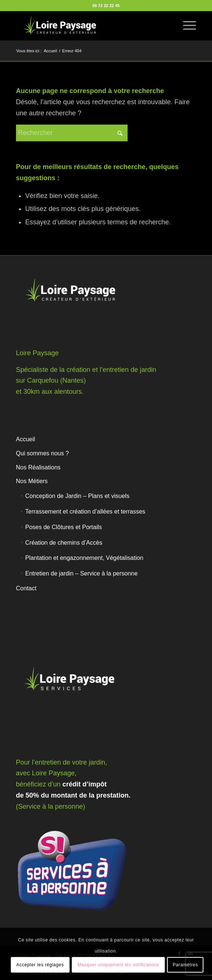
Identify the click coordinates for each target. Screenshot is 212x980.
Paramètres (185, 965)
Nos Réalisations (38, 467)
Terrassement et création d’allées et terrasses (85, 512)
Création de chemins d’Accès (64, 543)
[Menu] (186, 26)
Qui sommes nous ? (42, 453)
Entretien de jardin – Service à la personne (81, 573)
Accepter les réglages (40, 965)
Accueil (26, 439)
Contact (26, 588)
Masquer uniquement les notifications (118, 965)
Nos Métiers (32, 481)
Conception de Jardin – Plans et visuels (77, 496)
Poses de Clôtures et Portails (64, 527)
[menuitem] (186, 26)
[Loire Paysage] (88, 26)
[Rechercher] (72, 133)
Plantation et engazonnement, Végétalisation (84, 558)
